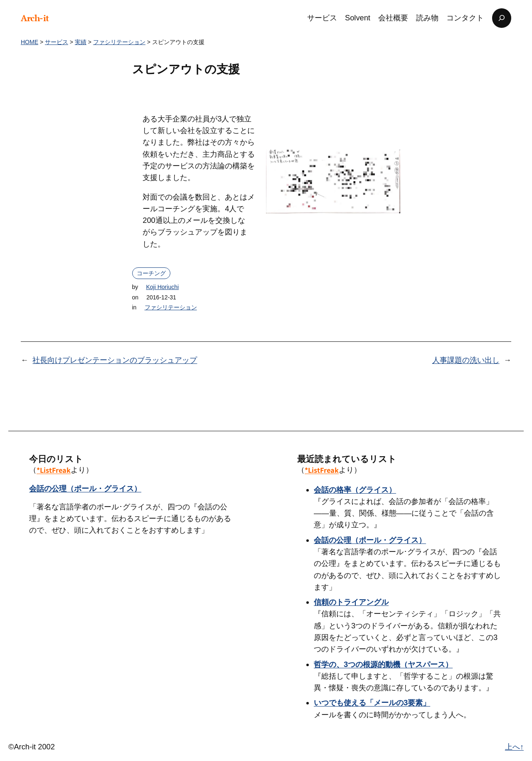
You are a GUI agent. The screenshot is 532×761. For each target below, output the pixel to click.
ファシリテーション (119, 42)
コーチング (151, 273)
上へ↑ (514, 747)
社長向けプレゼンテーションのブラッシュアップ (115, 360)
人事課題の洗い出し (466, 360)
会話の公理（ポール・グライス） (85, 488)
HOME (30, 42)
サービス (57, 42)
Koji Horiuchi (162, 287)
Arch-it (35, 18)
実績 (81, 42)
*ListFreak (54, 470)
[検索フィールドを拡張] (502, 18)
